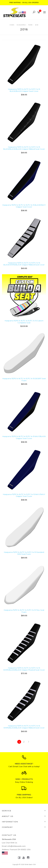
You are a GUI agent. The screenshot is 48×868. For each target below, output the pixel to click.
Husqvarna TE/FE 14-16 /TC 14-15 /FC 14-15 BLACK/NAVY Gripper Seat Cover (24, 206)
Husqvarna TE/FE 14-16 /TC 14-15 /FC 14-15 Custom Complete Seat (24, 322)
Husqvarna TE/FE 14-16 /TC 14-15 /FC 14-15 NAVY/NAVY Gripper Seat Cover (24, 495)
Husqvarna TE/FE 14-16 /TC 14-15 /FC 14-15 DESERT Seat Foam (24, 380)
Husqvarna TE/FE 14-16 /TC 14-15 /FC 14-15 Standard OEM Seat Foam (24, 553)
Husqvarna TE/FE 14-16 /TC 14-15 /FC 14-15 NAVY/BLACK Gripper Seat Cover (24, 437)
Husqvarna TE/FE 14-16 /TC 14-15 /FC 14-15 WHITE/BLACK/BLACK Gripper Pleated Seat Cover (24, 669)
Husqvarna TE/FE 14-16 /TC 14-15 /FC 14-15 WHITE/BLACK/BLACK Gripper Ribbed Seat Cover (24, 727)
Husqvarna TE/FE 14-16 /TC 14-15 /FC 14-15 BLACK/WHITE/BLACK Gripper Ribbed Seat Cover (24, 264)
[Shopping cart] (39, 12)
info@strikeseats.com (17, 846)
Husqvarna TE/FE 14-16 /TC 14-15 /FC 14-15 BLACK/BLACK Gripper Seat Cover (24, 90)
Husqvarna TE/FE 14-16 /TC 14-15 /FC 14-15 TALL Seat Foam (24, 611)
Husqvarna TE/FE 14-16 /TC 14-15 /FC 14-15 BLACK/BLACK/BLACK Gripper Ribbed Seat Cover (24, 148)
